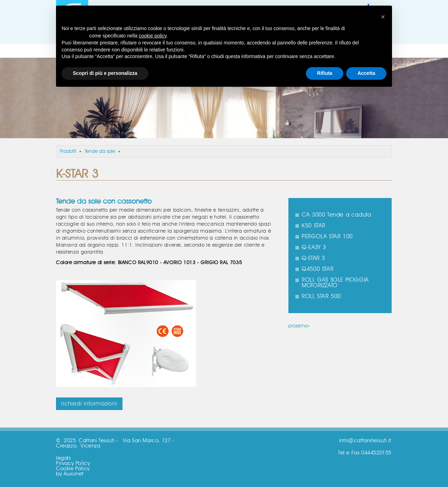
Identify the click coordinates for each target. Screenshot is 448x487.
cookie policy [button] (153, 36)
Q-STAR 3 (313, 258)
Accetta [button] (366, 73)
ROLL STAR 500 (321, 296)
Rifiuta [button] (325, 73)
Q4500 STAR (318, 269)
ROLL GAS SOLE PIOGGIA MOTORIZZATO (335, 283)
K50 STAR (314, 226)
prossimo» (299, 326)
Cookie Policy (73, 469)
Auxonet (74, 474)
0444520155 (376, 453)
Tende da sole (100, 151)
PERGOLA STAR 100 (327, 237)
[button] (383, 17)
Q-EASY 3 (314, 247)
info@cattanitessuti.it (365, 441)
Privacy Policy (73, 463)
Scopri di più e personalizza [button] (105, 73)
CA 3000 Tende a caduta (336, 215)
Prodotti (68, 151)
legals (64, 458)
